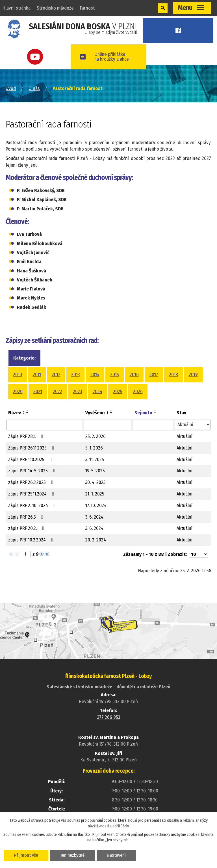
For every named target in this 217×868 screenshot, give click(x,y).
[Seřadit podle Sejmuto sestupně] (155, 413)
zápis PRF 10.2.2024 (32, 540)
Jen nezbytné (73, 855)
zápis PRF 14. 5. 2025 (33, 471)
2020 (18, 392)
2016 (134, 375)
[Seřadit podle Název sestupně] (28, 413)
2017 (154, 375)
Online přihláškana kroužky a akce (114, 57)
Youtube (36, 57)
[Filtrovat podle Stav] (193, 425)
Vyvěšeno (97, 413)
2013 (75, 375)
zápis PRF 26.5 (27, 517)
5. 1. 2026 (94, 448)
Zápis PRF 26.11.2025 (32, 448)
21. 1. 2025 (95, 494)
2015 (115, 375)
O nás (34, 88)
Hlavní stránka (17, 8)
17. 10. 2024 (96, 505)
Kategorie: (24, 358)
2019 (193, 375)
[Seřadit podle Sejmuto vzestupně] (155, 411)
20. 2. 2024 (96, 540)
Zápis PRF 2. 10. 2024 (33, 505)
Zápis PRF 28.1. (27, 436)
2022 (57, 392)
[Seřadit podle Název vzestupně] (28, 411)
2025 (118, 392)
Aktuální (185, 436)
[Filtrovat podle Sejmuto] (153, 425)
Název (16, 413)
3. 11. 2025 (95, 460)
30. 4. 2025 (96, 482)
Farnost (87, 8)
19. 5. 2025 (95, 471)
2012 (56, 375)
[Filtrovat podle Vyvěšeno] (108, 425)
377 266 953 (109, 717)
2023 (77, 392)
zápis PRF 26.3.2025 (32, 482)
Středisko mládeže (55, 8)
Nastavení (117, 855)
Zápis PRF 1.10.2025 (31, 460)
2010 (18, 375)
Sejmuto (143, 413)
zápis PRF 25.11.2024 (32, 494)
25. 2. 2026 (96, 436)
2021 (38, 392)
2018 (173, 375)
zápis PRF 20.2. (27, 528)
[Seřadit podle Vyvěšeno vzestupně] (111, 411)
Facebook (179, 30)
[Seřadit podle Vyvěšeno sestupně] (111, 413)
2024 (97, 392)
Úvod (11, 88)
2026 (138, 392)
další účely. (121, 826)
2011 (37, 375)
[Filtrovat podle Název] (44, 425)
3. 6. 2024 (94, 517)
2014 (95, 375)
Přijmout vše (26, 855)
